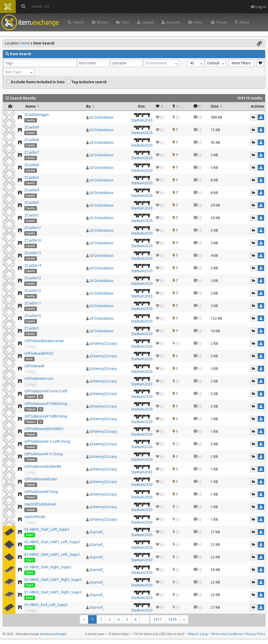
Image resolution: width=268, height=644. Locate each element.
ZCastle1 (32, 328)
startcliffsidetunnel (40, 504)
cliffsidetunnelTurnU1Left (46, 391)
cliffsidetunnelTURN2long (46, 404)
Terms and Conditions (227, 634)
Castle (30, 120)
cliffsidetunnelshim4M (43, 467)
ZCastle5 (32, 177)
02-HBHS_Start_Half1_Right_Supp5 (53, 580)
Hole (29, 359)
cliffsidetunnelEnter (41, 479)
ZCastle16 (33, 240)
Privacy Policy (255, 634)
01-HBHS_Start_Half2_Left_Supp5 (52, 554)
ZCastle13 (33, 278)
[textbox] (161, 63)
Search (76, 22)
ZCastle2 (32, 215)
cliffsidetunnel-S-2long (43, 454)
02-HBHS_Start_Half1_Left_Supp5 (52, 542)
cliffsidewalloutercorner (44, 341)
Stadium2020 (142, 120)
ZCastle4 (32, 190)
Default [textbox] (213, 63)
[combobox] (196, 63)
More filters (241, 63)
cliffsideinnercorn (39, 379)
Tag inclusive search (87, 82)
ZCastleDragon (37, 115)
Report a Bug (198, 634)
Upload (145, 22)
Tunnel (31, 397)
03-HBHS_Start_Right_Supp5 (48, 567)
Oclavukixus (104, 117)
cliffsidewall (34, 366)
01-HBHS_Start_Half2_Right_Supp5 (53, 592)
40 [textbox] (192, 63)
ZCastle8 (32, 140)
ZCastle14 (33, 265)
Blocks (100, 22)
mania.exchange (53, 634)
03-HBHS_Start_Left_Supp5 (47, 529)
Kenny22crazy (105, 343)
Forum (219, 22)
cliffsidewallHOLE (39, 353)
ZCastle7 (32, 152)
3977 (158, 619)
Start (30, 535)
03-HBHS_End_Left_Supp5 (46, 605)
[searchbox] (40, 63)
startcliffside (35, 517)
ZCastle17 (33, 228)
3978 (172, 619)
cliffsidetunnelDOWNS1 (44, 429)
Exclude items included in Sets (36, 82)
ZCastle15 (33, 253)
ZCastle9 (32, 127)
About (242, 22)
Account (171, 22)
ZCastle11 (33, 303)
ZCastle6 (32, 165)
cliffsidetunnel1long (41, 492)
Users (195, 22)
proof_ (99, 532)
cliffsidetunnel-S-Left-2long (47, 441)
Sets (122, 22)
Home (25, 43)
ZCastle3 (32, 203)
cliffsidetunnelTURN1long (46, 416)
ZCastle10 (33, 316)
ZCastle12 (33, 291)
